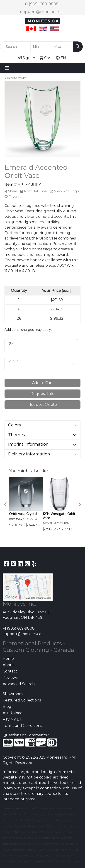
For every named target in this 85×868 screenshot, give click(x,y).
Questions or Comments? (26, 735)
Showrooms (13, 694)
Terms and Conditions (22, 726)
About (8, 665)
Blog (7, 707)
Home (8, 659)
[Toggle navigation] (7, 68)
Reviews (10, 678)
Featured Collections (22, 700)
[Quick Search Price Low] (41, 47)
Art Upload (13, 713)
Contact (10, 671)
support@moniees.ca (41, 12)
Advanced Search (19, 684)
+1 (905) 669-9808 (41, 4)
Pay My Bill (13, 719)
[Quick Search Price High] (62, 47)
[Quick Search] (15, 47)
